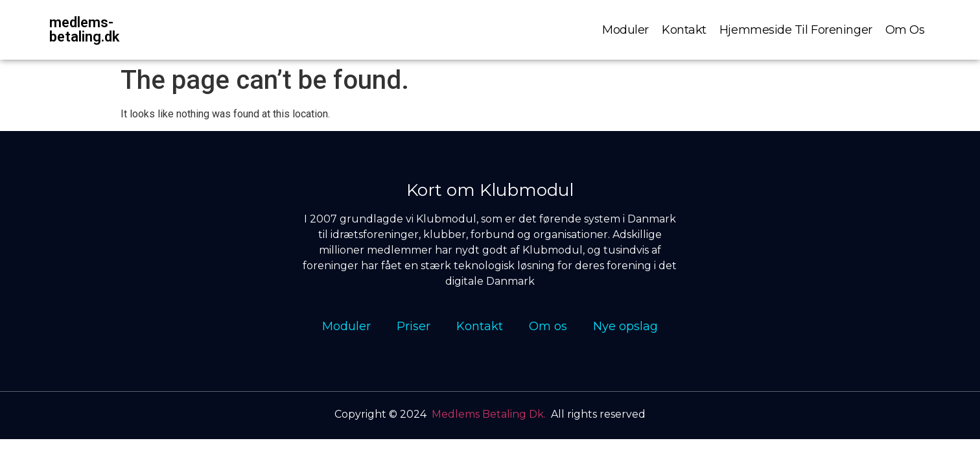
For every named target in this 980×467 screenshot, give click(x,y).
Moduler (625, 30)
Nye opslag (625, 326)
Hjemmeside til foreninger (796, 30)
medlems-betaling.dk (84, 30)
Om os (905, 30)
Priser (414, 326)
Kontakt (684, 30)
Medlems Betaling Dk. (489, 414)
